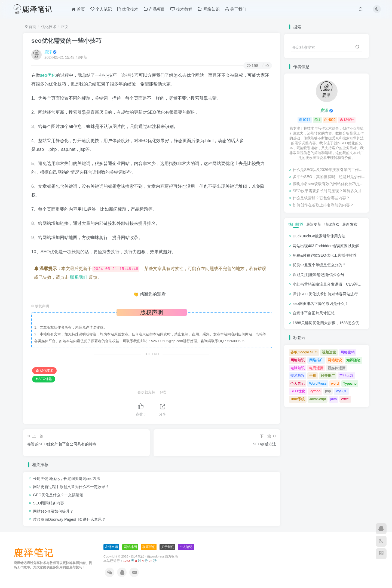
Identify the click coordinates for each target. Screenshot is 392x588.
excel (345, 399)
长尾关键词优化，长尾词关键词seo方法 (67, 479)
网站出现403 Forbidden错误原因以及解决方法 (332, 246)
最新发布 (350, 224)
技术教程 (181, 9)
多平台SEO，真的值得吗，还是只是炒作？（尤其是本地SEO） (329, 177)
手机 (313, 376)
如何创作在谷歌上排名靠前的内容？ (323, 205)
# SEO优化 (44, 379)
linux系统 (298, 399)
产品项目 (154, 9)
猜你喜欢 (332, 224)
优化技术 (128, 9)
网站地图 (130, 547)
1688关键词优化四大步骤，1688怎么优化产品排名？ (337, 323)
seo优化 (48, 75)
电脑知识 (298, 368)
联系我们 (79, 277)
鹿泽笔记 (137, 556)
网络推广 (316, 360)
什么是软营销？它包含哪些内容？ (321, 198)
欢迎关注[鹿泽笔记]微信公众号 (318, 275)
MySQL (341, 391)
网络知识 (209, 9)
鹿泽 (48, 52)
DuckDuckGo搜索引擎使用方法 (319, 236)
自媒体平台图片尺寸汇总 (314, 313)
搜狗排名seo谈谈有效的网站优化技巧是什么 (329, 184)
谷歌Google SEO (304, 352)
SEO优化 (298, 391)
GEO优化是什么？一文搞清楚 (58, 495)
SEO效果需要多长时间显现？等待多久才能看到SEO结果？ (329, 191)
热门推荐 (296, 224)
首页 (78, 9)
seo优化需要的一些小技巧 (66, 41)
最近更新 (314, 224)
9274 (305, 120)
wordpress (157, 556)
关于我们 (236, 9)
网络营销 (348, 352)
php (328, 391)
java (333, 399)
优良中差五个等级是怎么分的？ (319, 265)
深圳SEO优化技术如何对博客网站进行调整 (329, 294)
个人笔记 (101, 9)
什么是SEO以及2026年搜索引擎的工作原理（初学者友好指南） (329, 170)
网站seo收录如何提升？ (53, 511)
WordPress (318, 383)
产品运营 (346, 376)
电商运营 (316, 368)
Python (315, 391)
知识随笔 (353, 360)
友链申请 (112, 547)
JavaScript (318, 399)
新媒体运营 (337, 368)
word (335, 383)
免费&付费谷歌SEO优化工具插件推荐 (325, 255)
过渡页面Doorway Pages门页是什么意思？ (69, 519)
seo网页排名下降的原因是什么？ (321, 304)
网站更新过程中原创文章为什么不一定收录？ (71, 487)
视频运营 (329, 352)
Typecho (350, 383)
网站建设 (335, 360)
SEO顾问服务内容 (48, 503)
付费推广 (328, 376)
